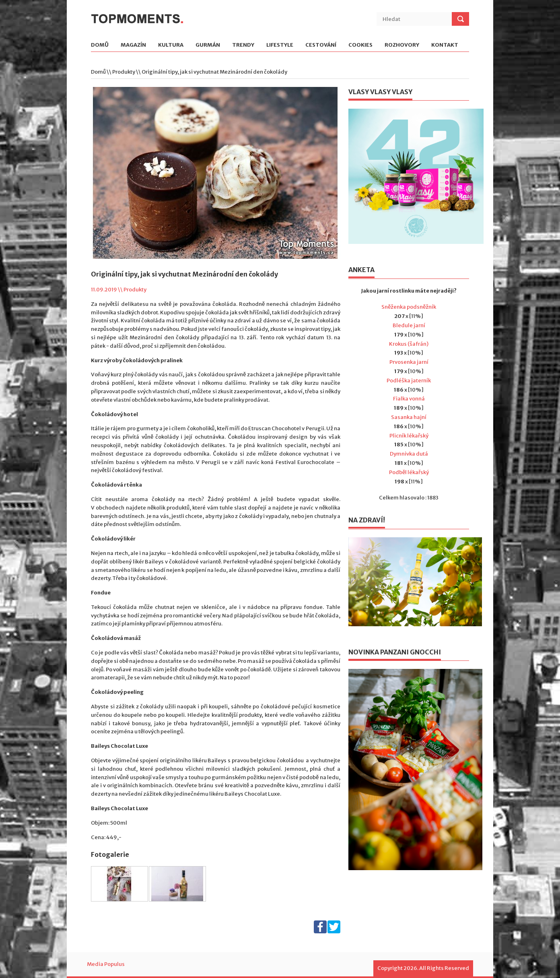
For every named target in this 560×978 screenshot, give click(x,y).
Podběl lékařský (409, 472)
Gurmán (208, 45)
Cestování (321, 45)
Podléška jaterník (409, 381)
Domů (100, 45)
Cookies (360, 45)
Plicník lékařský (409, 436)
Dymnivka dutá (409, 454)
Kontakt (445, 45)
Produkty (124, 72)
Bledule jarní (409, 325)
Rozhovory (402, 45)
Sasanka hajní (409, 417)
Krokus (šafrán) (409, 344)
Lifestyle (280, 45)
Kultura (171, 45)
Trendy (243, 45)
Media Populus (106, 964)
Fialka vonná (409, 399)
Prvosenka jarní (409, 362)
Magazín (133, 45)
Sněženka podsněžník (409, 307)
